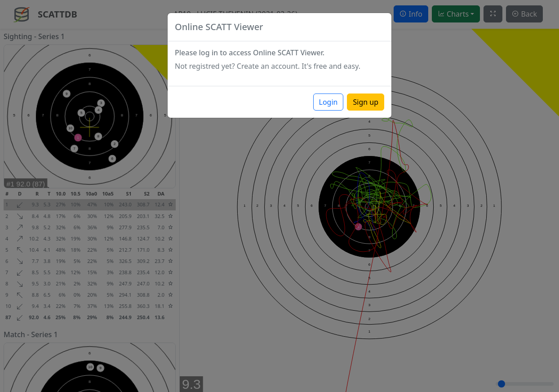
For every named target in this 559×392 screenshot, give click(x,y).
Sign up (366, 102)
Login (328, 102)
